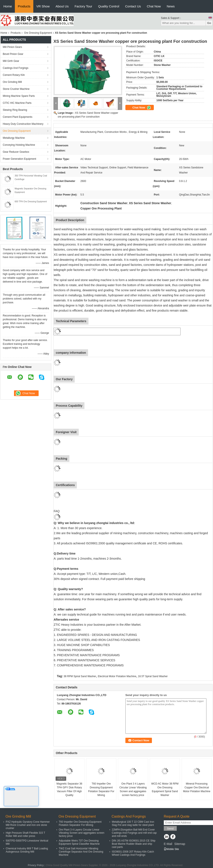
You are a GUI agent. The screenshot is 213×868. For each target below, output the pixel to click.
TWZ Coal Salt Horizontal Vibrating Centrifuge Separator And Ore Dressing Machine (81, 852)
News (171, 6)
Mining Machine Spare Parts (19, 96)
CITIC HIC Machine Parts (17, 103)
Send (170, 828)
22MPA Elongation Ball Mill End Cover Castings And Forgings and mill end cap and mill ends (134, 833)
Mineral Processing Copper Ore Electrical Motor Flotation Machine (197, 788)
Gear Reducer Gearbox (16, 152)
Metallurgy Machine (14, 138)
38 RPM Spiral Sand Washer (80, 676)
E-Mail (168, 844)
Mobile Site (171, 849)
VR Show (43, 6)
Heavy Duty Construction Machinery (23, 124)
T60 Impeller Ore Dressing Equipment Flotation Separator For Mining (101, 789)
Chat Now (154, 6)
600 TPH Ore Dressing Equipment (31, 202)
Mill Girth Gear (11, 61)
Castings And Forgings (16, 68)
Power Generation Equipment (19, 159)
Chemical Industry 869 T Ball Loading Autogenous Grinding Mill (27, 850)
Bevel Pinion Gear (13, 54)
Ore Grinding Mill (12, 82)
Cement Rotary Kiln (14, 75)
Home (8, 6)
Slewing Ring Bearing (15, 110)
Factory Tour (83, 6)
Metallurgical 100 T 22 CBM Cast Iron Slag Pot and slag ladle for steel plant (133, 823)
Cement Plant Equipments (18, 117)
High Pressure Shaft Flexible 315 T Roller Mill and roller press (25, 834)
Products (24, 6)
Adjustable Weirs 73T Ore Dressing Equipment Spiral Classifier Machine (79, 842)
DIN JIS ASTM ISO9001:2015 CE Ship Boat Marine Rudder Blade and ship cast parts (134, 844)
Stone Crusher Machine (16, 89)
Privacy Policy (36, 865)
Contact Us (133, 6)
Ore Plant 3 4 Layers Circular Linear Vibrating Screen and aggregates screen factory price (133, 789)
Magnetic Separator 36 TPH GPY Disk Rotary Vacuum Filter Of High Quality (69, 789)
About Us (62, 6)
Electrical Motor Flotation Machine (117, 676)
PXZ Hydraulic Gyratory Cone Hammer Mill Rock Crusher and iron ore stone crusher (28, 825)
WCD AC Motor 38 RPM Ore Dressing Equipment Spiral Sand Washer (165, 789)
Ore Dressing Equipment (38, 33)
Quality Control (109, 6)
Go (209, 23)
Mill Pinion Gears (12, 47)
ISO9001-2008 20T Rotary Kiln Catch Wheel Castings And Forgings (133, 853)
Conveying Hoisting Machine (19, 145)
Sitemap (180, 844)
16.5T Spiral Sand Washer (153, 676)
